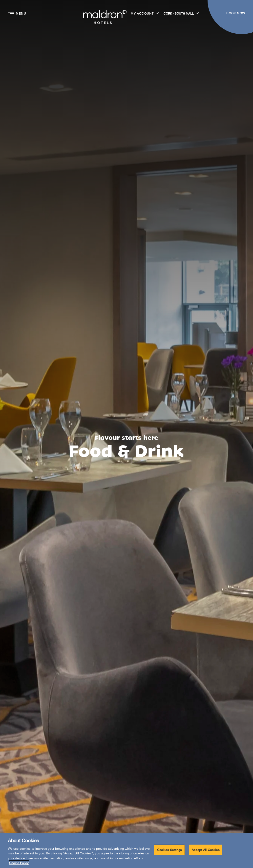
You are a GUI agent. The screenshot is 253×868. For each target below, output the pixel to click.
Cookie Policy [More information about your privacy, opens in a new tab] (19, 863)
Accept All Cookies (206, 850)
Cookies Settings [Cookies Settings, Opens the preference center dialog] (169, 850)
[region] (126, 850)
